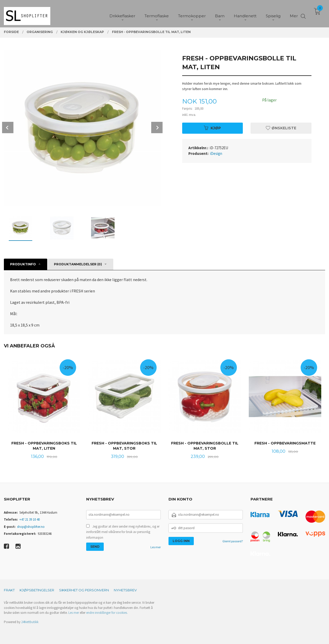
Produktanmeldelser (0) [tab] (78, 264)
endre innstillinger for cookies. (107, 613)
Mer (294, 13)
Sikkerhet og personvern (84, 590)
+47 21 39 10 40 (30, 519)
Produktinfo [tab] (23, 264)
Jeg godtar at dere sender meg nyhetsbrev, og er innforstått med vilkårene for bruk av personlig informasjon (123, 532)
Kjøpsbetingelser (37, 590)
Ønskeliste (281, 128)
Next (157, 128)
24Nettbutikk (30, 622)
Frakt (9, 590)
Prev (8, 128)
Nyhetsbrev (125, 590)
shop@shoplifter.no (31, 527)
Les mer (156, 547)
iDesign (216, 153)
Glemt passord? (233, 541)
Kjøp (212, 128)
